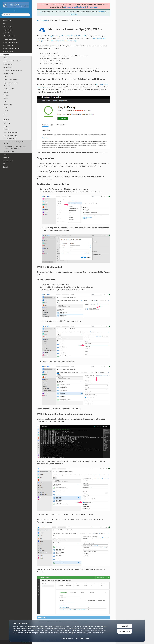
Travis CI (6, 120)
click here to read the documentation (81, 7)
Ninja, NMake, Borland (11, 80)
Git (5, 114)
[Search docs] (16, 15)
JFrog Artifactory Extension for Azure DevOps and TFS (68, 36)
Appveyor (7, 123)
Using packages (7, 30)
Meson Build (8, 105)
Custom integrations (10, 136)
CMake (6, 58)
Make (5, 98)
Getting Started (7, 27)
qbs (5, 101)
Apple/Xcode (8, 67)
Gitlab (6, 126)
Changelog (6, 167)
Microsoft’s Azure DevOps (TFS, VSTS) (13, 143)
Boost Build (7, 86)
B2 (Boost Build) (9, 89)
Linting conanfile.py (10, 139)
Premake (6, 95)
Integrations (5, 55)
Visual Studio (8, 64)
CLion (6, 77)
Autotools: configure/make (12, 61)
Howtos (5, 155)
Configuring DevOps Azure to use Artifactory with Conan (16, 148)
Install (4, 24)
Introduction (7, 20)
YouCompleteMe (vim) (11, 132)
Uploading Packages (9, 36)
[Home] (38, 20)
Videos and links (8, 161)
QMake (6, 92)
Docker (6, 111)
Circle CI (6, 129)
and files (11, 83)
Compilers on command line (13, 70)
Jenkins (6, 117)
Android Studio (9, 73)
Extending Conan (8, 52)
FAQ (4, 164)
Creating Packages (8, 33)
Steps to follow (9, 152)
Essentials (101, 12)
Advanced (73, 14)
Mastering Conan (8, 45)
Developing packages (9, 39)
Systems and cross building (11, 48)
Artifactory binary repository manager (63, 41)
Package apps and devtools (11, 42)
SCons (6, 108)
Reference (6, 158)
